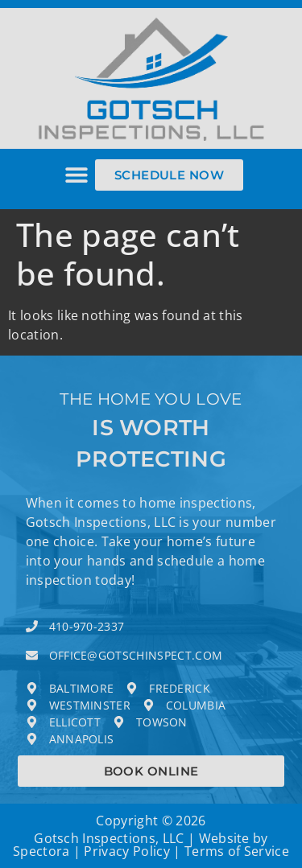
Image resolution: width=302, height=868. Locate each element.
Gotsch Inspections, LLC (109, 838)
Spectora (41, 851)
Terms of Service (237, 851)
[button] (77, 175)
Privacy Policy (126, 851)
